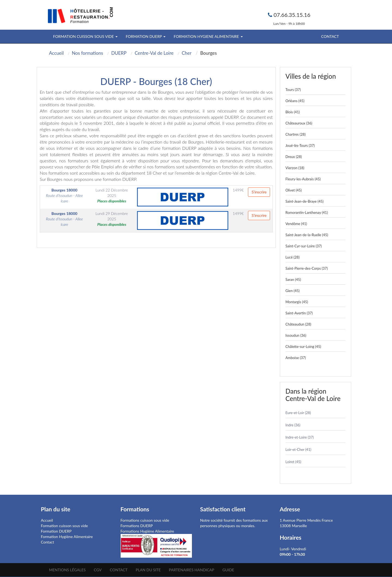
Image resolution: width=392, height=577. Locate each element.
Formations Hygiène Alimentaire (147, 531)
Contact (330, 36)
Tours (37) (293, 90)
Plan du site (148, 570)
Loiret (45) (293, 462)
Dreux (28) (294, 157)
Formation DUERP (56, 531)
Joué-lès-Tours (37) (300, 145)
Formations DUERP (137, 526)
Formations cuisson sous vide (145, 520)
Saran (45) (293, 280)
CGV (98, 570)
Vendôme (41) (296, 224)
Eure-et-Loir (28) (298, 413)
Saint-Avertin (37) (299, 313)
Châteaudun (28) (298, 324)
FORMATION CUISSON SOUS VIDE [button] (85, 36)
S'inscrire (259, 192)
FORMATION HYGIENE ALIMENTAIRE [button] (208, 36)
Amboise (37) (296, 358)
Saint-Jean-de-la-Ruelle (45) (307, 235)
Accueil (47, 520)
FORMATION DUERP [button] (146, 36)
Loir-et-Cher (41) (298, 450)
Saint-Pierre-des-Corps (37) (307, 268)
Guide (228, 570)
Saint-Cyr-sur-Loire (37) (304, 246)
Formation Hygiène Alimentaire (67, 537)
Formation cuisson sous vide (64, 526)
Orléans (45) (295, 101)
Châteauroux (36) (299, 123)
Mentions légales (67, 570)
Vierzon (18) (295, 168)
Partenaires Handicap (192, 570)
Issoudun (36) (296, 335)
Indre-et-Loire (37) (300, 437)
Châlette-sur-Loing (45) (303, 347)
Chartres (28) (296, 134)
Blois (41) (293, 112)
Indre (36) (293, 425)
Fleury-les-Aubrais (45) (303, 179)
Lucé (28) (293, 257)
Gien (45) (293, 291)
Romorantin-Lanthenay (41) (307, 212)
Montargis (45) (297, 302)
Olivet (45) (294, 190)
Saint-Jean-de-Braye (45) (305, 201)
